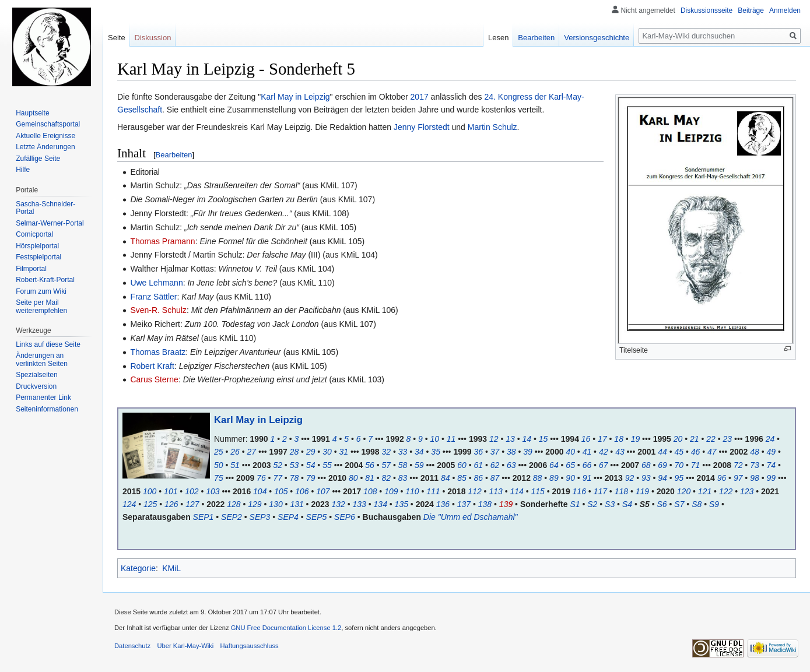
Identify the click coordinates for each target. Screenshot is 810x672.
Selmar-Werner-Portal (50, 223)
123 (747, 491)
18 (619, 439)
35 (436, 452)
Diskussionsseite (706, 10)
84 (446, 478)
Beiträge (751, 10)
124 (129, 504)
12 (494, 439)
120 (684, 491)
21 (695, 439)
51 (235, 465)
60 (462, 465)
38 (511, 452)
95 (679, 478)
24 (770, 439)
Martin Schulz (492, 127)
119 (642, 491)
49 (771, 452)
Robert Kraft (152, 366)
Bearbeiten (174, 155)
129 (255, 504)
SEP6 (345, 517)
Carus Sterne (154, 379)
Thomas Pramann (162, 241)
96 (722, 478)
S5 (645, 504)
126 (171, 504)
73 (755, 465)
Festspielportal (38, 257)
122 (726, 491)
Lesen (498, 38)
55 (327, 465)
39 (528, 452)
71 (696, 465)
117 (600, 491)
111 (433, 491)
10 (435, 439)
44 (662, 452)
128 (234, 504)
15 (543, 439)
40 (570, 452)
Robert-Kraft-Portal (45, 280)
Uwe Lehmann (156, 283)
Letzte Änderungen (45, 147)
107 (323, 491)
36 (478, 452)
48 (755, 452)
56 (370, 465)
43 (620, 452)
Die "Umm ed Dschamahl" (471, 517)
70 (679, 465)
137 (464, 504)
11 (451, 439)
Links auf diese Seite (48, 344)
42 (604, 452)
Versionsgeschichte (597, 38)
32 (387, 452)
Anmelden (785, 10)
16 (586, 439)
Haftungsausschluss (250, 646)
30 (327, 452)
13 (510, 439)
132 (338, 504)
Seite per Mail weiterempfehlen (41, 307)
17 (602, 439)
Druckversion (36, 386)
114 (516, 491)
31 (343, 452)
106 (302, 491)
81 (370, 478)
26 (235, 452)
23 (728, 439)
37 (495, 452)
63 (511, 465)
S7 (679, 504)
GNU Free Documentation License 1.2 (286, 628)
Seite (117, 38)
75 (219, 478)
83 (403, 478)
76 (261, 478)
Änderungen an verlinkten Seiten (42, 360)
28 (294, 452)
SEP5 (317, 517)
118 (621, 491)
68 (646, 465)
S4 (627, 504)
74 (771, 465)
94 (662, 478)
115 (537, 491)
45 (679, 452)
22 (711, 439)
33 (403, 452)
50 (219, 465)
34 (419, 452)
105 (281, 491)
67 (604, 465)
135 (402, 504)
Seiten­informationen (47, 409)
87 (495, 478)
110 (412, 491)
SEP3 (260, 517)
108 (370, 491)
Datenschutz (132, 646)
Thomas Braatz (158, 352)
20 (678, 439)
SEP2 (232, 517)
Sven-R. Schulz (158, 310)
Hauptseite (32, 113)
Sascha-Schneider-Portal (45, 208)
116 (579, 491)
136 (443, 504)
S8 (697, 504)
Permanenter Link (43, 397)
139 (506, 504)
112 (474, 491)
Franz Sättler (153, 297)
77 (278, 478)
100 (150, 491)
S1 (575, 504)
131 (297, 504)
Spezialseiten (36, 375)
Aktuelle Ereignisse (45, 136)
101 (171, 491)
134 (381, 504)
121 (705, 491)
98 (755, 478)
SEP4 (288, 517)
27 (252, 452)
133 (360, 504)
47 (712, 452)
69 (662, 465)
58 (403, 465)
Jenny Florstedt (422, 127)
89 (554, 478)
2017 (420, 97)
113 (495, 491)
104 (260, 491)
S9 (714, 504)
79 (311, 478)
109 (391, 491)
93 (646, 478)
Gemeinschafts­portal (48, 124)
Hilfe (23, 170)
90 (570, 478)
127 (192, 504)
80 (353, 478)
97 (738, 478)
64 (554, 465)
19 (636, 439)
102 (192, 491)
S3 (610, 504)
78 (294, 478)
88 (538, 478)
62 (495, 465)
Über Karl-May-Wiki (185, 646)
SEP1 (204, 517)
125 (150, 504)
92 (630, 478)
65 (570, 465)
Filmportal (31, 269)
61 (478, 465)
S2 (592, 504)
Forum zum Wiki (41, 291)
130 (276, 504)
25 (219, 452)
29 (311, 452)
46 (696, 452)
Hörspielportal (37, 246)
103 (213, 491)
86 (478, 478)
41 (587, 452)
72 (738, 465)
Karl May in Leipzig (295, 97)
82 (387, 478)
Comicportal (34, 234)
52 (278, 465)
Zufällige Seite (38, 159)
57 (387, 465)
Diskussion (153, 38)
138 (485, 504)
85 (462, 478)
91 (587, 478)
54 (311, 465)
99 (771, 478)
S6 (662, 504)
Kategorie (138, 568)
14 (527, 439)
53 (294, 465)
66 (587, 465)
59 (419, 465)
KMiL (171, 568)
